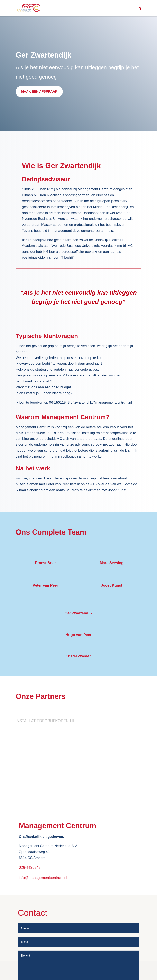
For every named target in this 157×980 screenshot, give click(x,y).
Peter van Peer (45, 585)
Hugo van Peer (78, 635)
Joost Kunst (112, 585)
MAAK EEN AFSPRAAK (39, 92)
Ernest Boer (45, 563)
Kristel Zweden (78, 656)
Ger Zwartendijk (78, 613)
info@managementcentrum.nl (43, 918)
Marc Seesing (112, 563)
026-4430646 (30, 907)
